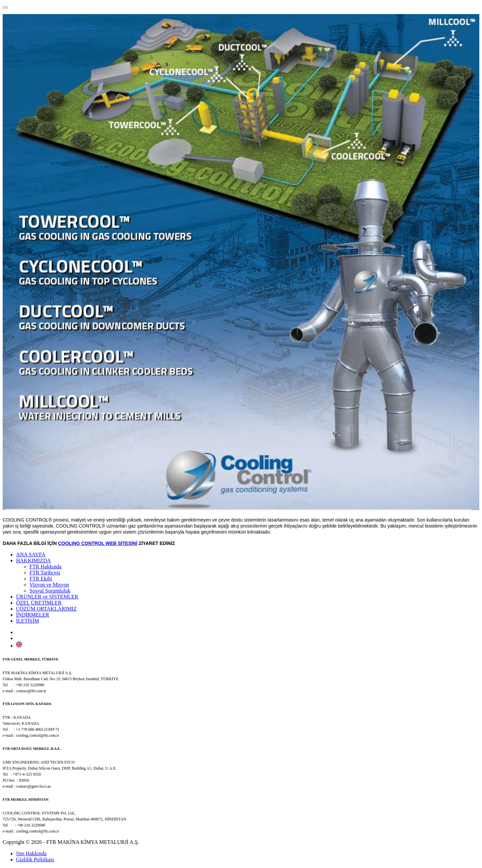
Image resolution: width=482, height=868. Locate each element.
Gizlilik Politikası (35, 859)
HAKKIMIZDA (33, 561)
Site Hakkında (31, 853)
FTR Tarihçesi (45, 573)
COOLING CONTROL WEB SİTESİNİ (98, 543)
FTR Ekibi (41, 579)
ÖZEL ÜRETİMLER (39, 603)
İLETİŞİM (27, 621)
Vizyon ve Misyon (49, 585)
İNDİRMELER (33, 615)
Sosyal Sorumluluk (50, 591)
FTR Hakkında (46, 567)
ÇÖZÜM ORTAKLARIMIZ (46, 609)
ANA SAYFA (31, 555)
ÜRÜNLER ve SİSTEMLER (47, 597)
